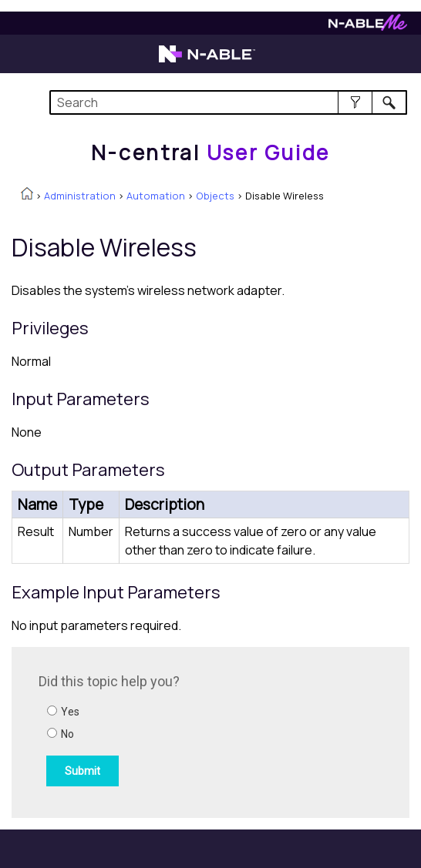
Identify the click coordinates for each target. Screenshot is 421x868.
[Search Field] (228, 102)
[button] (355, 102)
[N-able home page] (207, 61)
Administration (80, 196)
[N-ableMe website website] (368, 27)
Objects (215, 196)
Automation (156, 196)
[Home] (210, 152)
